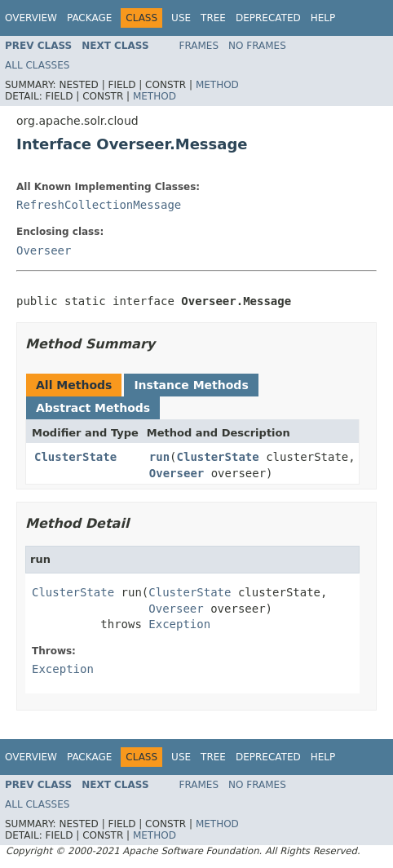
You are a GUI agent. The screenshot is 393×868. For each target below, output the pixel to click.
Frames (199, 46)
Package (89, 18)
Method (217, 85)
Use (181, 18)
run (159, 457)
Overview (31, 18)
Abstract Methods (93, 408)
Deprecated (268, 18)
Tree (213, 18)
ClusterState (75, 457)
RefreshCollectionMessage (99, 205)
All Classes (37, 65)
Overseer (44, 250)
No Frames (257, 46)
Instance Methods (191, 385)
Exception (179, 624)
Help (323, 18)
